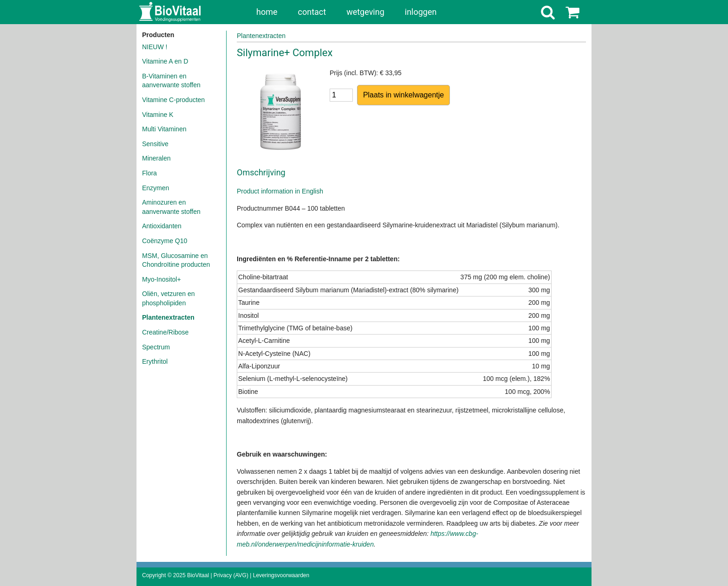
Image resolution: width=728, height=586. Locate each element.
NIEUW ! (155, 47)
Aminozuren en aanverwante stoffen (171, 207)
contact (312, 12)
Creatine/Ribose (165, 332)
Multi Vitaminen (164, 129)
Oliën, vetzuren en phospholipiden (169, 298)
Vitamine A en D (165, 61)
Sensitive (155, 144)
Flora (149, 173)
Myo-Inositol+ (162, 279)
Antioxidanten (162, 226)
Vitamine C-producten (173, 100)
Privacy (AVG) (231, 575)
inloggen (421, 12)
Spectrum (156, 347)
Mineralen (156, 158)
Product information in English (280, 191)
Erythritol (155, 361)
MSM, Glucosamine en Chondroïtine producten (176, 260)
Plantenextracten (168, 317)
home (267, 12)
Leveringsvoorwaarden (281, 575)
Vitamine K (158, 115)
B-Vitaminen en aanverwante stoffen (171, 81)
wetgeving (365, 12)
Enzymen (156, 188)
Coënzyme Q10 (165, 241)
